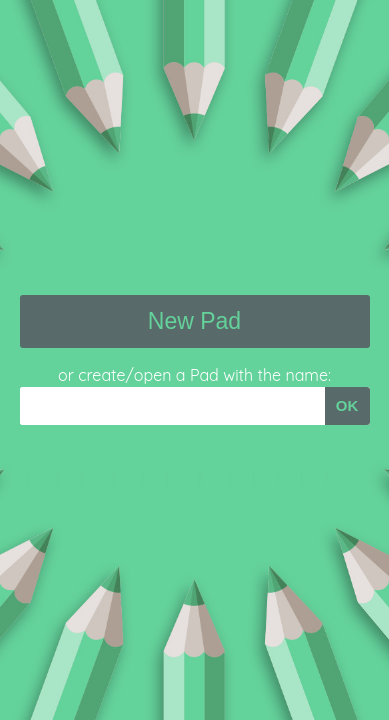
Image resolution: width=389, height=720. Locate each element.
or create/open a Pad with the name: (194, 375)
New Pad (194, 321)
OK (347, 405)
